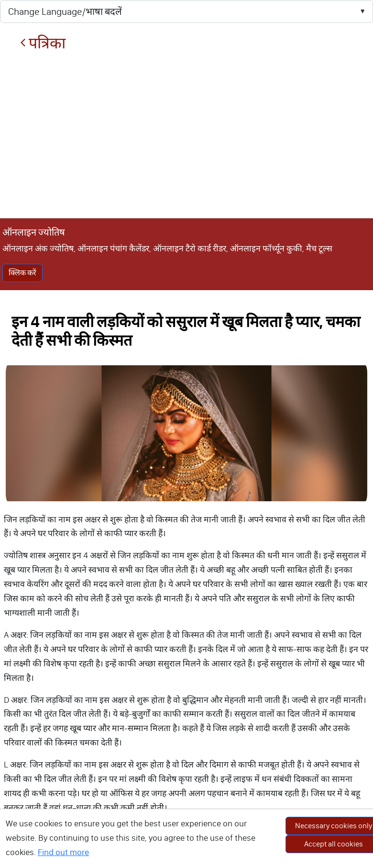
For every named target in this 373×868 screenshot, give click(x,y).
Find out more (63, 852)
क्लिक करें (22, 273)
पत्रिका (43, 43)
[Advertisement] (186, 135)
